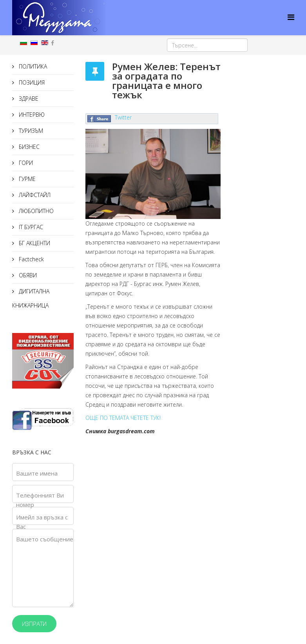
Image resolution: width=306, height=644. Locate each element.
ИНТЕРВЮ (31, 115)
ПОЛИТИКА (32, 66)
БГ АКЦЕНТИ (34, 243)
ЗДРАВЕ (28, 99)
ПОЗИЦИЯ (31, 82)
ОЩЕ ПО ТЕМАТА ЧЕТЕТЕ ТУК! (123, 418)
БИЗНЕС (28, 147)
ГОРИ (25, 163)
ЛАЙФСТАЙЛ (34, 195)
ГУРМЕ (26, 179)
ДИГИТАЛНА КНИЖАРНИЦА (31, 298)
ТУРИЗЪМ (30, 131)
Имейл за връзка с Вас (42, 522)
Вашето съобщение (45, 539)
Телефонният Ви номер (40, 500)
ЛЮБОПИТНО (35, 211)
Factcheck (31, 259)
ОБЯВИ (27, 275)
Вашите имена (37, 473)
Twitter (123, 117)
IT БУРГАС (30, 227)
